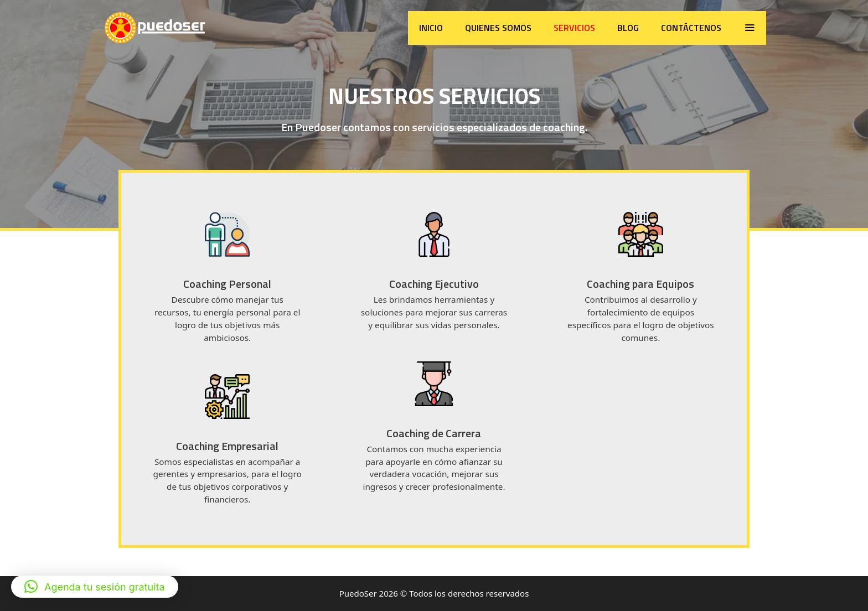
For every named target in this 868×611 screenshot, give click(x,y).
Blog (628, 28)
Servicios (574, 28)
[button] (95, 587)
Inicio (431, 28)
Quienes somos (498, 28)
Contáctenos (691, 28)
